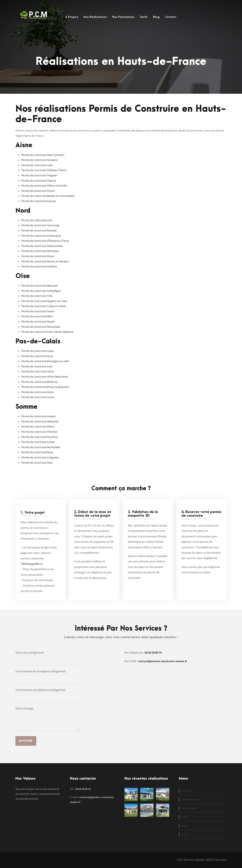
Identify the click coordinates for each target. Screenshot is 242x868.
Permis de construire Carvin (38, 397)
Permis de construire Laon (37, 165)
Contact (171, 17)
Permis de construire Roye (37, 452)
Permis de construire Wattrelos (40, 251)
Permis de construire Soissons (39, 160)
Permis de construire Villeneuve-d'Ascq (45, 241)
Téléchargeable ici (32, 564)
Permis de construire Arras (37, 356)
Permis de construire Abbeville (40, 421)
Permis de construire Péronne (39, 432)
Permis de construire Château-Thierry (44, 170)
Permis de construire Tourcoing (40, 225)
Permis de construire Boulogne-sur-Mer (45, 361)
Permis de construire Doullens (40, 437)
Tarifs (144, 17)
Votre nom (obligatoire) (49, 658)
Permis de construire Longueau (40, 457)
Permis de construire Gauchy (39, 201)
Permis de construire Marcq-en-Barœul (45, 261)
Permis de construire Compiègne (41, 291)
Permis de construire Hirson (38, 191)
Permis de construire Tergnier (39, 175)
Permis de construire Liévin (38, 371)
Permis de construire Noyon (38, 322)
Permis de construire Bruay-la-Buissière (45, 387)
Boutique (221, 860)
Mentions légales (194, 860)
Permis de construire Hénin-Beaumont (45, 377)
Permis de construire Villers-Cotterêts (44, 186)
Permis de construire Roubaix (39, 230)
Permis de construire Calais (38, 351)
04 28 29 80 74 (153, 653)
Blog (156, 17)
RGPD (210, 860)
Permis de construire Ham (37, 463)
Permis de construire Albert (38, 427)
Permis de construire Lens (37, 366)
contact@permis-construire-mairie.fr (163, 661)
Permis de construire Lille (37, 220)
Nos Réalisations (95, 17)
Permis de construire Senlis (38, 311)
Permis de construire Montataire (41, 327)
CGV (179, 860)
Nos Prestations (123, 17)
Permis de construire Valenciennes (42, 246)
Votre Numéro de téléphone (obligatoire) (49, 695)
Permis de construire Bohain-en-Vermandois (48, 196)
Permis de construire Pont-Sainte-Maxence (47, 332)
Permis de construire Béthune (39, 382)
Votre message (47, 719)
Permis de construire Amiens (38, 416)
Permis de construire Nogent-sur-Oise (44, 301)
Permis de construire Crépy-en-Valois (44, 306)
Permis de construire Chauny (39, 181)
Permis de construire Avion (37, 392)
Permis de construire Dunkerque (41, 236)
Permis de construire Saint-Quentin (43, 155)
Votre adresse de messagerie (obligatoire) (49, 677)
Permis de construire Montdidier (41, 447)
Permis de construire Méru (37, 316)
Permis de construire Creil (37, 296)
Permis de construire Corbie (38, 442)
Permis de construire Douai (38, 256)
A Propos (72, 17)
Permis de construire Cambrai (39, 266)
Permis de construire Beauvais (39, 286)
